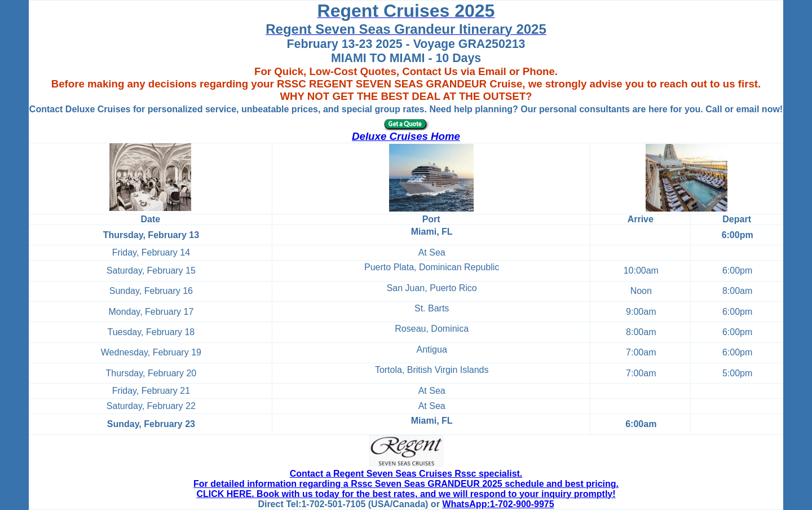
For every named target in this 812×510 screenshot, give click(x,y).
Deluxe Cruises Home (406, 136)
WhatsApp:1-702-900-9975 (498, 504)
